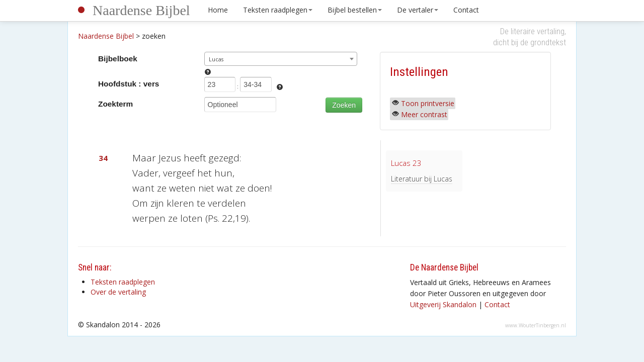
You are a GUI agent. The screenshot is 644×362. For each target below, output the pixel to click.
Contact (466, 10)
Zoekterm (115, 104)
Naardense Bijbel (141, 10)
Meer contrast (424, 114)
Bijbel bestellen (355, 10)
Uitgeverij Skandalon (443, 304)
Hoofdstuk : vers (129, 84)
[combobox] (281, 59)
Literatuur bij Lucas (422, 179)
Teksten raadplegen (278, 10)
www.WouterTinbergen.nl (536, 325)
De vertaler (418, 10)
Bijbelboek (118, 59)
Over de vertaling (118, 292)
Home (218, 10)
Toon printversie (428, 103)
